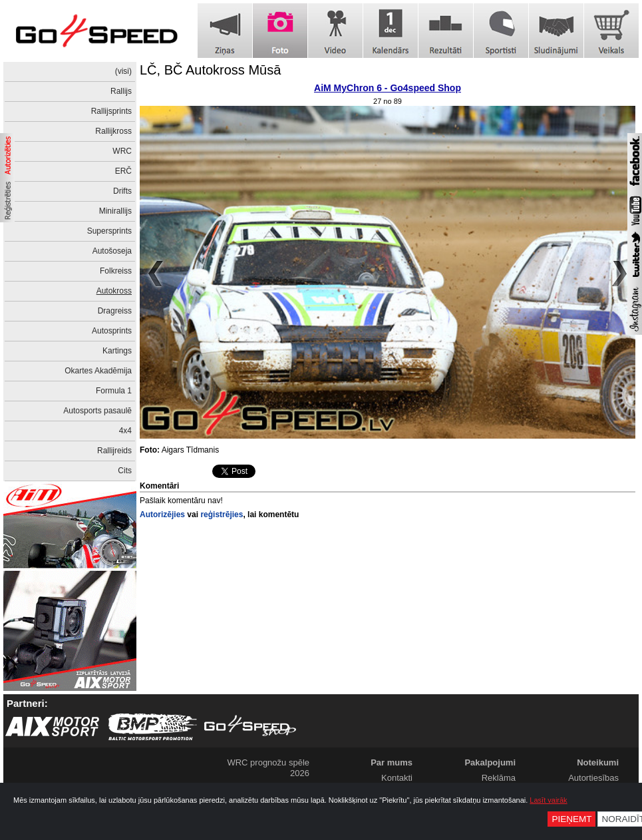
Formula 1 (114, 391)
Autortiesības (593, 778)
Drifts (122, 191)
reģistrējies (222, 515)
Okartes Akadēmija (98, 371)
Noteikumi (598, 762)
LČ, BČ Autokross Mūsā (210, 70)
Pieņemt (571, 819)
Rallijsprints (111, 111)
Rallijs (121, 91)
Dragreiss (115, 311)
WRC (122, 151)
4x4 (125, 431)
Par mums (392, 762)
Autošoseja (112, 251)
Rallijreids (114, 451)
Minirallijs (115, 211)
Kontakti (397, 778)
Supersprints (109, 231)
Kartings (117, 351)
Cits (125, 471)
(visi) (123, 71)
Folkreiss (116, 271)
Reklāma (499, 778)
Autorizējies (162, 515)
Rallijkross (113, 131)
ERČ (123, 171)
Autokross (114, 291)
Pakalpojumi (490, 762)
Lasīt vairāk (548, 800)
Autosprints (112, 331)
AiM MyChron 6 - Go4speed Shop (388, 88)
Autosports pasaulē (97, 411)
